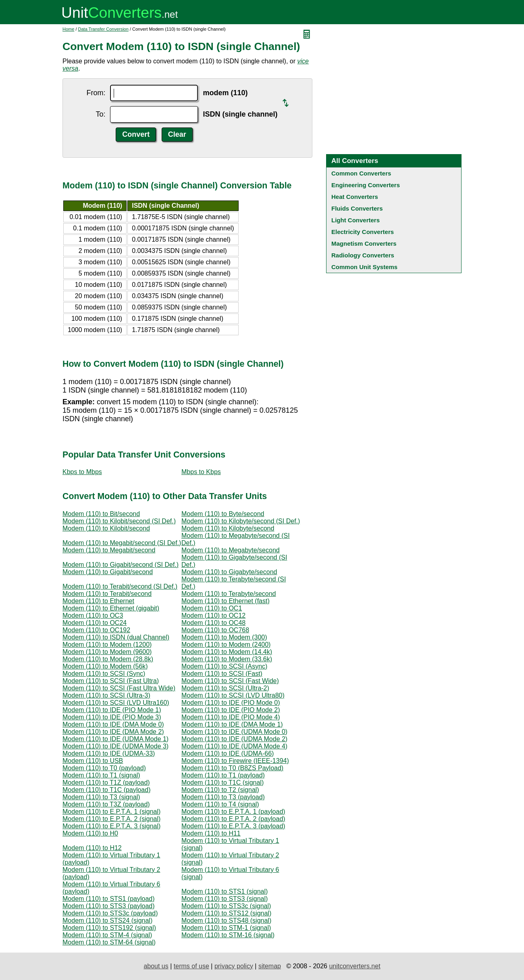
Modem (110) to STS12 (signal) (226, 913)
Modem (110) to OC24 (95, 623)
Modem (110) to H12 (92, 848)
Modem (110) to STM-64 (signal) (109, 942)
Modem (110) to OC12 (213, 615)
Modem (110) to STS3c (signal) (226, 906)
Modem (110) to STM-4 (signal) (107, 935)
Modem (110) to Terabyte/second (229, 594)
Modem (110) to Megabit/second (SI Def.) (122, 543)
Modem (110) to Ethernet (98, 601)
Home (68, 29)
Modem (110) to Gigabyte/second (229, 572)
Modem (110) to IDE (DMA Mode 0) (113, 724)
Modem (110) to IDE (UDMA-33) (109, 753)
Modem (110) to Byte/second (223, 514)
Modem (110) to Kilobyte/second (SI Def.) (241, 521)
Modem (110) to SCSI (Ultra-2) (225, 688)
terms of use (191, 966)
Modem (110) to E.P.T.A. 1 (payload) (233, 812)
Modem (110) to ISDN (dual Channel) (116, 637)
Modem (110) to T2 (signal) (220, 790)
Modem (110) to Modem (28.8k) (108, 659)
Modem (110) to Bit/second (101, 514)
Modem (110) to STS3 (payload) (109, 906)
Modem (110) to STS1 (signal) (225, 891)
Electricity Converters (363, 232)
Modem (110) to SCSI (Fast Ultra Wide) (119, 688)
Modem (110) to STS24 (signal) (107, 920)
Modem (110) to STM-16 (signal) (228, 935)
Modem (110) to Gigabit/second (108, 572)
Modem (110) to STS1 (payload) (109, 899)
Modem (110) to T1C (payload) (106, 790)
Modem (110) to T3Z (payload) (106, 804)
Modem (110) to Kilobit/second (106, 528)
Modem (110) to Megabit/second (109, 550)
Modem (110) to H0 (90, 833)
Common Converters (361, 173)
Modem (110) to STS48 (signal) (226, 920)
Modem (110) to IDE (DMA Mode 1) (232, 724)
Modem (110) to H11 (211, 833)
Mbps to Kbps (201, 472)
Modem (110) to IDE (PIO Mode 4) (231, 717)
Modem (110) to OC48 (213, 623)
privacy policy (234, 966)
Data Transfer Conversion (103, 29)
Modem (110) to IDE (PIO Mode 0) (231, 703)
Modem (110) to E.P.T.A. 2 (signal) (111, 819)
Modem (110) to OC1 (212, 608)
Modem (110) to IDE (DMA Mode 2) (113, 732)
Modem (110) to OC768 (215, 630)
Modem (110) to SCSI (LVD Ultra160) (116, 703)
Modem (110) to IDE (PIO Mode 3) (112, 717)
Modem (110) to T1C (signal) (222, 783)
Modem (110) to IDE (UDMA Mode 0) (234, 732)
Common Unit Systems (364, 267)
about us (156, 966)
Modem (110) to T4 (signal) (220, 804)
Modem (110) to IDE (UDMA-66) (228, 753)
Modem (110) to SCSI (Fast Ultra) (111, 681)
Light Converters (356, 220)
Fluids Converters (357, 208)
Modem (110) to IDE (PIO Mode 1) (112, 710)
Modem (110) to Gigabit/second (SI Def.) (121, 565)
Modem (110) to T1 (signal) (101, 775)
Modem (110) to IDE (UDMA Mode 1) (115, 739)
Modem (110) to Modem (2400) (226, 645)
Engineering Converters (366, 185)
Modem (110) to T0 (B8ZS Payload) (232, 768)
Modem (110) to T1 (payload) (223, 775)
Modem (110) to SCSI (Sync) (104, 674)
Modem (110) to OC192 (96, 630)
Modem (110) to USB (93, 761)
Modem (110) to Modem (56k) (105, 666)
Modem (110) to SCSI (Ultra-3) (106, 695)
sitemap (270, 966)
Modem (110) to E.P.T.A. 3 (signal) (111, 826)
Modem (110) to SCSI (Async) (224, 666)
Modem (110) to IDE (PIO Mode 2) (231, 710)
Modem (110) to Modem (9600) (107, 652)
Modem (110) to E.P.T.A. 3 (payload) (233, 826)
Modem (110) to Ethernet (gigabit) (111, 608)
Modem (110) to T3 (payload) (223, 797)
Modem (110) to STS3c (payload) (110, 913)
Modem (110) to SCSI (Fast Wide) (230, 681)
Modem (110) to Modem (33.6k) (227, 659)
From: (96, 93)
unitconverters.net (355, 966)
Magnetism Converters (364, 243)
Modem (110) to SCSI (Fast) (222, 674)
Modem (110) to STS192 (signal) (109, 928)
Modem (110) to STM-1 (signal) (226, 928)
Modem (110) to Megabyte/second (231, 550)
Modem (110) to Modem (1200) (107, 645)
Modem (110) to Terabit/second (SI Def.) (120, 586)
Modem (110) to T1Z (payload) (106, 783)
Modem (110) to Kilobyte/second (228, 528)
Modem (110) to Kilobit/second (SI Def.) (119, 521)
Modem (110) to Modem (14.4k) (227, 652)
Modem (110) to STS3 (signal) (225, 899)
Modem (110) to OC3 (93, 615)
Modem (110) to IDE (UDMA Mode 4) (234, 746)
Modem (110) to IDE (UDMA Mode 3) (115, 746)
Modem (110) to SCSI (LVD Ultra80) (233, 695)
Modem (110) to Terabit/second (107, 594)
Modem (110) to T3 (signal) (101, 797)
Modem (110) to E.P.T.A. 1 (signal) (111, 812)
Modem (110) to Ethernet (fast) (226, 601)
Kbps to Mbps (82, 472)
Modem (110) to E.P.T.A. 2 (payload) (233, 819)
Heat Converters (355, 197)
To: (100, 114)
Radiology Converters (363, 255)
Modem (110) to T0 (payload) (104, 768)
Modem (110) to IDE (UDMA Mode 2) (234, 739)
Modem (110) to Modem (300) (224, 637)
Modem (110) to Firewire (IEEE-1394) (235, 761)
